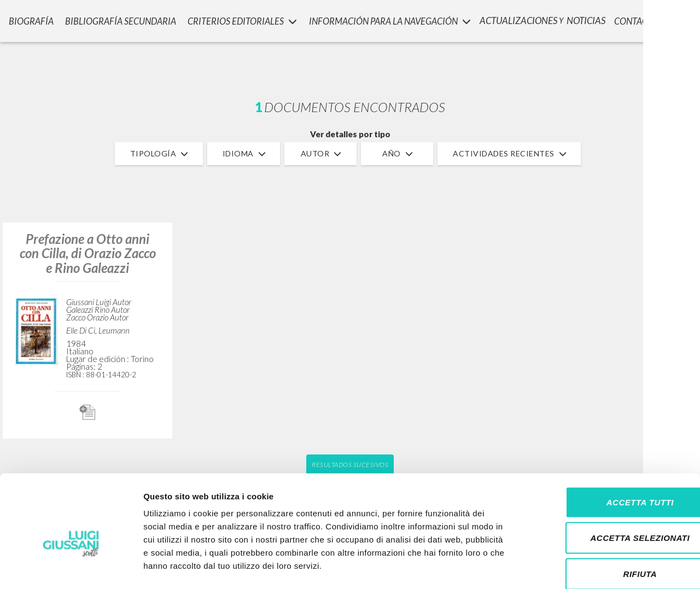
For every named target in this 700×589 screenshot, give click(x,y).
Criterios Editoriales (238, 19)
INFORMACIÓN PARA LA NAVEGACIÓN (386, 19)
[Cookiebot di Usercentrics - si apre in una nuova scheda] (71, 568)
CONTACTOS (639, 19)
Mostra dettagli (575, 567)
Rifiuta (609, 517)
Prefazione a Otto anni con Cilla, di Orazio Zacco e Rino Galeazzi (88, 253)
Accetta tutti (608, 445)
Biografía (27, 19)
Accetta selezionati (609, 482)
